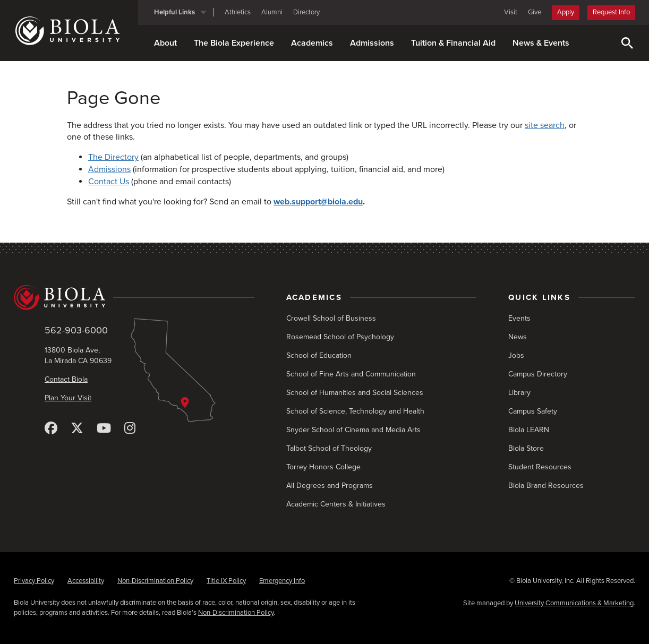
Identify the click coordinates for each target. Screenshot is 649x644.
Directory (306, 12)
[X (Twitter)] (77, 429)
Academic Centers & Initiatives (336, 504)
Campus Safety (533, 411)
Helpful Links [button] (174, 12)
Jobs (516, 355)
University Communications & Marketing (574, 603)
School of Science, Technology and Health (355, 411)
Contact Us (109, 182)
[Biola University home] (76, 31)
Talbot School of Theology (329, 448)
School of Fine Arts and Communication (351, 374)
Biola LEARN (529, 430)
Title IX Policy (226, 581)
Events (519, 318)
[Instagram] (130, 429)
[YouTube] (104, 429)
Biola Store (526, 448)
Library (519, 393)
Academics (312, 43)
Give (535, 12)
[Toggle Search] (627, 43)
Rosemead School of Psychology (340, 337)
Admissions (372, 43)
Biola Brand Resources (546, 486)
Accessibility (86, 581)
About (165, 43)
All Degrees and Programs (330, 486)
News (518, 337)
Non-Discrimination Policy (155, 581)
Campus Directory (538, 374)
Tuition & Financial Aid (453, 43)
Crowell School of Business (331, 318)
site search (545, 125)
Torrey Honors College (323, 467)
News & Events (541, 43)
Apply (566, 12)
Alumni (272, 12)
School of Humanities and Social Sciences (355, 393)
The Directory (113, 157)
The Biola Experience (234, 43)
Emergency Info (282, 581)
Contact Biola (66, 379)
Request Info (611, 12)
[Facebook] (51, 429)
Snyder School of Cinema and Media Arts (353, 430)
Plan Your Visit (68, 398)
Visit (511, 12)
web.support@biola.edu (318, 202)
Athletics (238, 12)
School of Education (319, 355)
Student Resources (540, 467)
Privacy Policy (34, 581)
